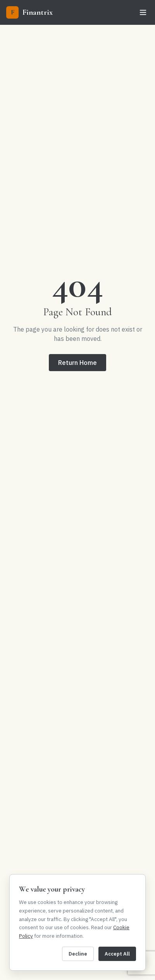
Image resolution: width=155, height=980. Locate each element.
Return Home (77, 363)
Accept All (117, 954)
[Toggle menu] (143, 12)
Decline (78, 954)
